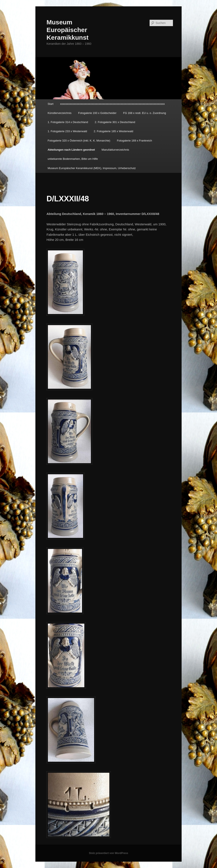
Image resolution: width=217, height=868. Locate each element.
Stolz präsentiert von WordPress (108, 853)
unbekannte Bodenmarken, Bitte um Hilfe (73, 159)
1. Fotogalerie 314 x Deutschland (68, 122)
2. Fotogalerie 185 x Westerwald (113, 131)
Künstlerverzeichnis (60, 113)
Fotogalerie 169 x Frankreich (134, 141)
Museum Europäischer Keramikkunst (67, 30)
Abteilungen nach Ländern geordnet (71, 150)
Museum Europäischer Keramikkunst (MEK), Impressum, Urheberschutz (92, 168)
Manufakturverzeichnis (115, 150)
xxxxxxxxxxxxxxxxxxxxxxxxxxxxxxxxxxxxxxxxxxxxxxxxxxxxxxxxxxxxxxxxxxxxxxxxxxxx (113, 104)
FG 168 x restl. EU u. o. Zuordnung (145, 113)
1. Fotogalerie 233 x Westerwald (67, 131)
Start (51, 104)
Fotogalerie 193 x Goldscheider (97, 113)
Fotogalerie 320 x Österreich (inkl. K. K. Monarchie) (79, 141)
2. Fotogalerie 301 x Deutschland (115, 122)
